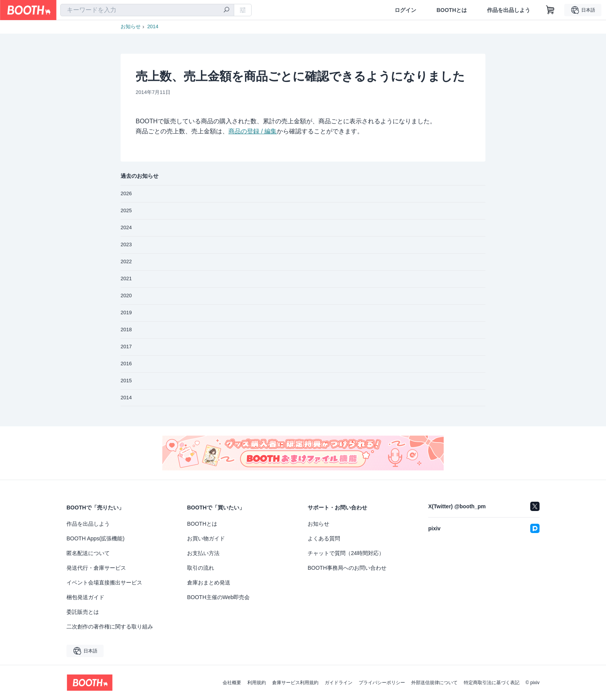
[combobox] (147, 10)
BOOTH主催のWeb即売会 (218, 597)
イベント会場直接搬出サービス (104, 582)
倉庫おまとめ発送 (209, 582)
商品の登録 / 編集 (253, 131)
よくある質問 (324, 538)
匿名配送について (88, 553)
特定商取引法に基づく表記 (492, 683)
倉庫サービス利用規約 (295, 683)
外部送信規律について (434, 683)
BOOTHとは (452, 10)
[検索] (226, 10)
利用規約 (257, 683)
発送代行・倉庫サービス (96, 568)
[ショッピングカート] (550, 10)
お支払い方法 (203, 553)
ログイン (405, 10)
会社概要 (232, 683)
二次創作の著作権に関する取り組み (110, 627)
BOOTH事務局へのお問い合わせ (347, 568)
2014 (153, 26)
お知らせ (131, 26)
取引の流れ (201, 568)
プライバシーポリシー (382, 683)
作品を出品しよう (509, 10)
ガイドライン (339, 683)
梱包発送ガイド (85, 597)
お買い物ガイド (206, 538)
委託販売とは (83, 612)
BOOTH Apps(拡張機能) (95, 538)
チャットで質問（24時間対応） (346, 553)
